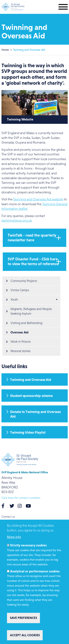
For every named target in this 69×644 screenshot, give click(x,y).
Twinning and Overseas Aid (31, 380)
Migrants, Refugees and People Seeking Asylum (31, 311)
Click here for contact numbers (21, 498)
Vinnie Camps (20, 290)
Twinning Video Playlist (28, 432)
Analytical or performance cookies (35, 571)
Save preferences (23, 618)
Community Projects (24, 281)
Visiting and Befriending (26, 323)
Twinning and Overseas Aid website (38, 199)
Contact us (8, 517)
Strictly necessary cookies (28, 545)
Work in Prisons (21, 342)
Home (5, 50)
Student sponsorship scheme (31, 396)
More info (14, 537)
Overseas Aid (19, 332)
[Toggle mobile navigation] (63, 7)
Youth (14, 300)
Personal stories (20, 351)
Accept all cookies (25, 635)
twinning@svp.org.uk (17, 221)
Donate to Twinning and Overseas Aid (35, 414)
